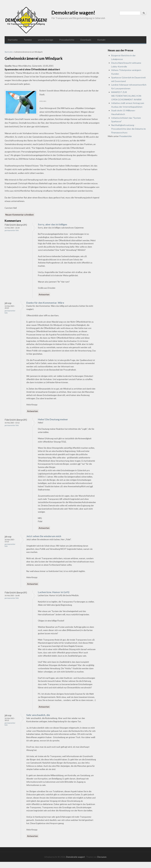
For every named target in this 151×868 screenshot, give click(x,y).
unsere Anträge (46, 40)
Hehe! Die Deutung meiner (53, 419)
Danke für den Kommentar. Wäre (45, 303)
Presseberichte (67, 40)
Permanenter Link (12, 230)
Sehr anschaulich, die (38, 715)
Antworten (44, 294)
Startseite (13, 40)
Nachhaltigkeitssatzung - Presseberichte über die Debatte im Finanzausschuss (129, 129)
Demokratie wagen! (73, 13)
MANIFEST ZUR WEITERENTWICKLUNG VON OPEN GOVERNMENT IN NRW (126, 96)
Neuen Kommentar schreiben (20, 215)
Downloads (86, 40)
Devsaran (102, 857)
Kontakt (101, 40)
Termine (28, 40)
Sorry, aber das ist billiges (53, 224)
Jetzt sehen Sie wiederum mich (44, 536)
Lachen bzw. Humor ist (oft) (54, 592)
